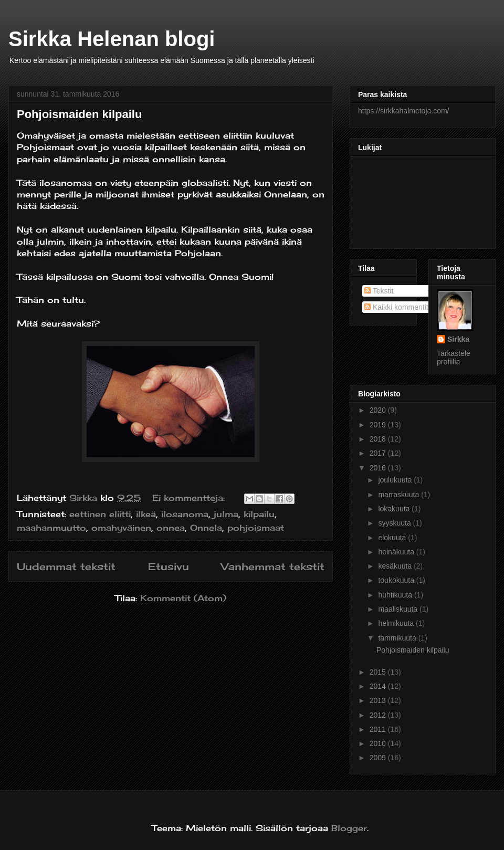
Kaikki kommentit (396, 307)
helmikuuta (397, 623)
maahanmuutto (51, 528)
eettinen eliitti (100, 514)
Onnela (206, 528)
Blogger (349, 828)
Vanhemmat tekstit (273, 566)
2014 (379, 686)
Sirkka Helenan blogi (112, 39)
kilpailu (259, 514)
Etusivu (169, 566)
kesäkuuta (396, 566)
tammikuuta (398, 638)
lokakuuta (395, 509)
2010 (379, 743)
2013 (379, 700)
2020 (379, 410)
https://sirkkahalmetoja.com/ (404, 111)
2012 (379, 715)
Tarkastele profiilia (454, 358)
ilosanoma (185, 514)
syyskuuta (395, 523)
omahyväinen (121, 528)
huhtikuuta (396, 595)
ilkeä (146, 514)
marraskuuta (400, 495)
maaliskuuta (399, 609)
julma (226, 514)
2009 (379, 758)
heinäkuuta (397, 552)
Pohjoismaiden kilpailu (79, 114)
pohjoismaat (256, 528)
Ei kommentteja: (190, 498)
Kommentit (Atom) (183, 598)
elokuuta (393, 538)
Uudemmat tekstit (66, 566)
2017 (379, 453)
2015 (379, 672)
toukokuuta (397, 580)
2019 (379, 425)
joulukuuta (396, 480)
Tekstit (379, 291)
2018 (379, 439)
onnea (171, 528)
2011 (379, 729)
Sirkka (458, 339)
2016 (379, 468)
